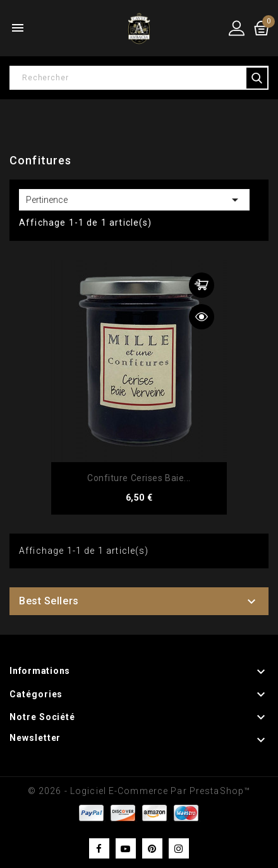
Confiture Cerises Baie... (139, 478)
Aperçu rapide (202, 317)
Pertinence (134, 200)
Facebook (99, 848)
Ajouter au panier (202, 285)
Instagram (179, 848)
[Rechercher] (139, 78)
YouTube (126, 848)
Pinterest (152, 848)
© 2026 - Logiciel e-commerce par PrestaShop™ (139, 791)
